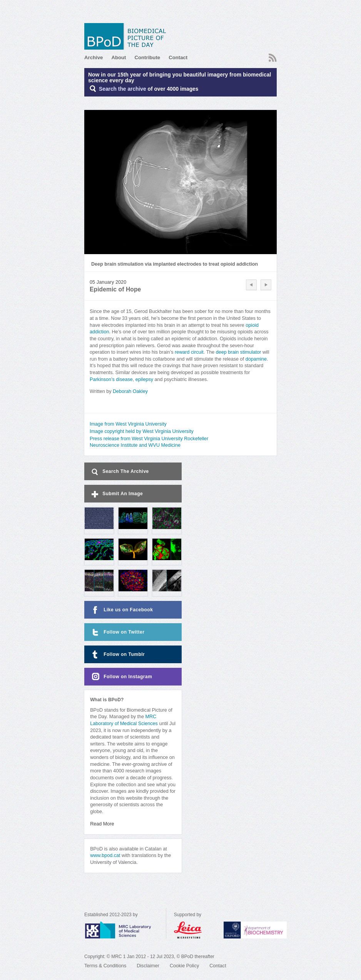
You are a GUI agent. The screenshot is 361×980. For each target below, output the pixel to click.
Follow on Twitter (117, 632)
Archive (94, 57)
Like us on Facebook (121, 610)
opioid (252, 325)
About (119, 57)
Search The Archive (119, 472)
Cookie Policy (184, 966)
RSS (273, 58)
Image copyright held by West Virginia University (142, 431)
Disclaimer (148, 966)
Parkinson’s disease (111, 379)
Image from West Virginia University (128, 424)
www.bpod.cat (105, 855)
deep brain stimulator (239, 352)
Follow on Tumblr (117, 655)
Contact (178, 57)
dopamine (256, 359)
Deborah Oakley (130, 391)
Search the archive (123, 89)
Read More (102, 824)
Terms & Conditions (105, 966)
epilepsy (144, 379)
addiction (99, 332)
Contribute (147, 57)
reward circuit (189, 352)
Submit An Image (116, 494)
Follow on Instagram (121, 677)
